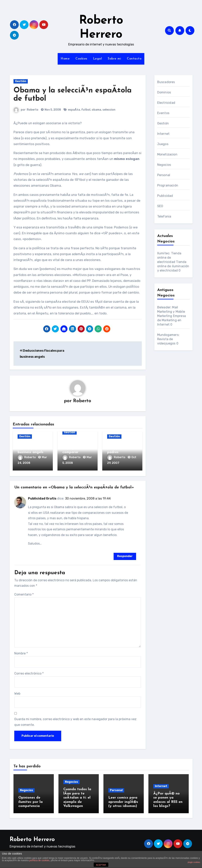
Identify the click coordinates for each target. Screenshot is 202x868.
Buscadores (166, 82)
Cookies (81, 59)
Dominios (164, 92)
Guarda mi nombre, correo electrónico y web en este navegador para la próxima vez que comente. (75, 721)
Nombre (21, 653)
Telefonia (164, 216)
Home (65, 59)
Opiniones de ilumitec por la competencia (31, 801)
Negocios (164, 165)
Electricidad (166, 103)
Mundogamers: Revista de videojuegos (168, 339)
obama (97, 110)
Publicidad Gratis (42, 498)
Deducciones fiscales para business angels (31, 448)
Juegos (163, 144)
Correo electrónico (29, 673)
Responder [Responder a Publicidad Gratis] (125, 555)
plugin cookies (194, 862)
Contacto (134, 59)
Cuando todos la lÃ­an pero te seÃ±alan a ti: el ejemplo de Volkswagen (77, 797)
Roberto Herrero (32, 838)
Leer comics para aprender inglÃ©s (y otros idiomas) (123, 801)
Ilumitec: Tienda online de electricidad (169, 258)
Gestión (21, 81)
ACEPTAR (101, 865)
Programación (168, 185)
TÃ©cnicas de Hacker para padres (119, 448)
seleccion (109, 110)
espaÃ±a (74, 110)
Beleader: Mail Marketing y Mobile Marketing (171, 312)
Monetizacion (167, 154)
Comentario (24, 593)
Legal (98, 59)
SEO (160, 206)
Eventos (163, 113)
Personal (164, 175)
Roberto (33, 110)
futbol (86, 110)
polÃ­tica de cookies (39, 860)
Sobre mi (114, 59)
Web (17, 693)
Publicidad (165, 196)
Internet (163, 134)
